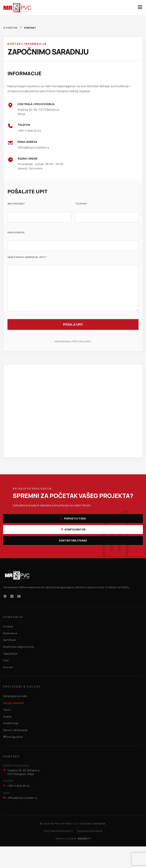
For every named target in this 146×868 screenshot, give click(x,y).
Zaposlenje (10, 654)
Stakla (7, 717)
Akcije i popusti (14, 703)
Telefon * (81, 204)
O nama (8, 626)
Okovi (7, 710)
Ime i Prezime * (16, 204)
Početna (10, 28)
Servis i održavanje (15, 730)
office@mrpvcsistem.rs (33, 147)
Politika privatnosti (58, 831)
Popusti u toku (73, 519)
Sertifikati (10, 640)
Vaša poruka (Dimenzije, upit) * (27, 257)
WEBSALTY (84, 839)
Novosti (8, 667)
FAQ (6, 660)
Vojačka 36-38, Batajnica (21, 772)
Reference (10, 633)
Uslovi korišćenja (90, 831)
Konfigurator (73, 530)
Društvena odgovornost (19, 647)
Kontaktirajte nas (73, 541)
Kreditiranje (11, 723)
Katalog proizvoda (15, 696)
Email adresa (16, 232)
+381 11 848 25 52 (29, 131)
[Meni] (140, 8)
